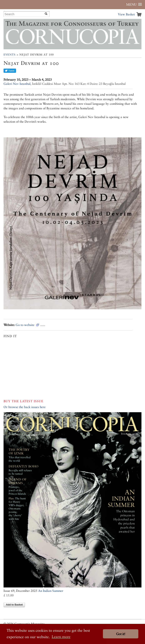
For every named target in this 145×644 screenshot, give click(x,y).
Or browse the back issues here (25, 407)
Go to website (25, 325)
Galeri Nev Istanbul (17, 84)
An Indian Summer (51, 591)
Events (10, 55)
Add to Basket (14, 605)
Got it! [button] (121, 634)
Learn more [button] (61, 637)
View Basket (126, 14)
